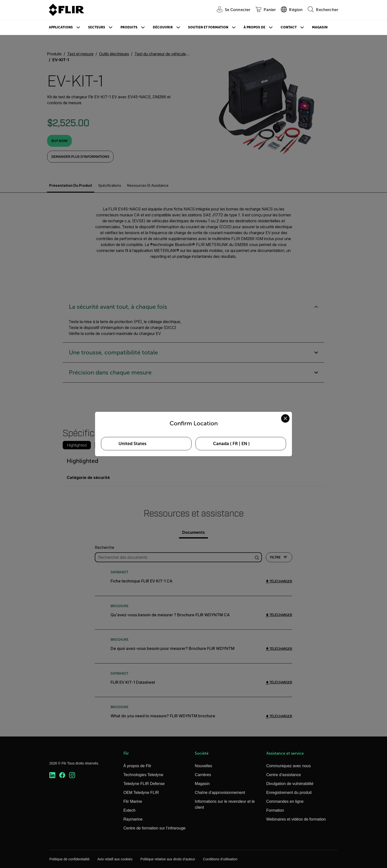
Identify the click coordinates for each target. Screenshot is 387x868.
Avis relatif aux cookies (115, 859)
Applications (61, 27)
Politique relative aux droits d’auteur (168, 859)
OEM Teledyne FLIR (141, 793)
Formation (275, 810)
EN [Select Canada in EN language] (244, 444)
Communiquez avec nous (289, 766)
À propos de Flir (137, 766)
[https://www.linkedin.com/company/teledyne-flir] (52, 775)
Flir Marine (133, 801)
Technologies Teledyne (143, 775)
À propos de (254, 27)
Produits (129, 27)
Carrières (203, 775)
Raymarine (133, 819)
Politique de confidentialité (69, 859)
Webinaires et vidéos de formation (296, 819)
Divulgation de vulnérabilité (290, 784)
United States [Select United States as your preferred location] (132, 444)
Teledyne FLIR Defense (144, 784)
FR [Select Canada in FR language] (235, 444)
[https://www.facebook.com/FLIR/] (62, 775)
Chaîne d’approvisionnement (220, 793)
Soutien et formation (208, 27)
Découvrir (163, 27)
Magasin (320, 27)
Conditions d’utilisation (220, 859)
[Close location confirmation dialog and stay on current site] (285, 418)
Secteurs (97, 27)
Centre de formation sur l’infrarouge (155, 828)
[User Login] (231, 10)
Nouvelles (203, 766)
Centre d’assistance (284, 775)
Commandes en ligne (285, 801)
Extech (129, 810)
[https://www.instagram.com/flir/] (72, 775)
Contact (289, 27)
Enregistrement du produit (289, 793)
